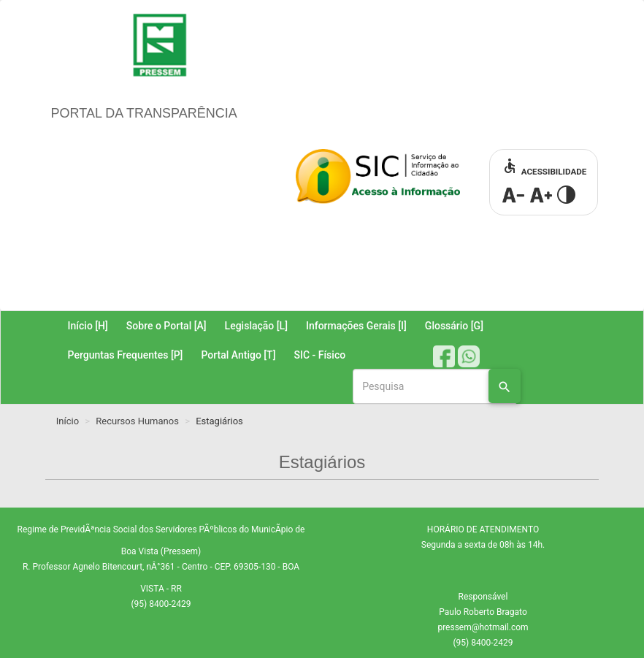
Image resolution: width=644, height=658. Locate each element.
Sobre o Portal (166, 326)
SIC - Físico (319, 355)
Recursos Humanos (137, 421)
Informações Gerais (356, 326)
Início (88, 326)
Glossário (454, 326)
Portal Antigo (238, 355)
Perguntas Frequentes (126, 355)
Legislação (256, 326)
